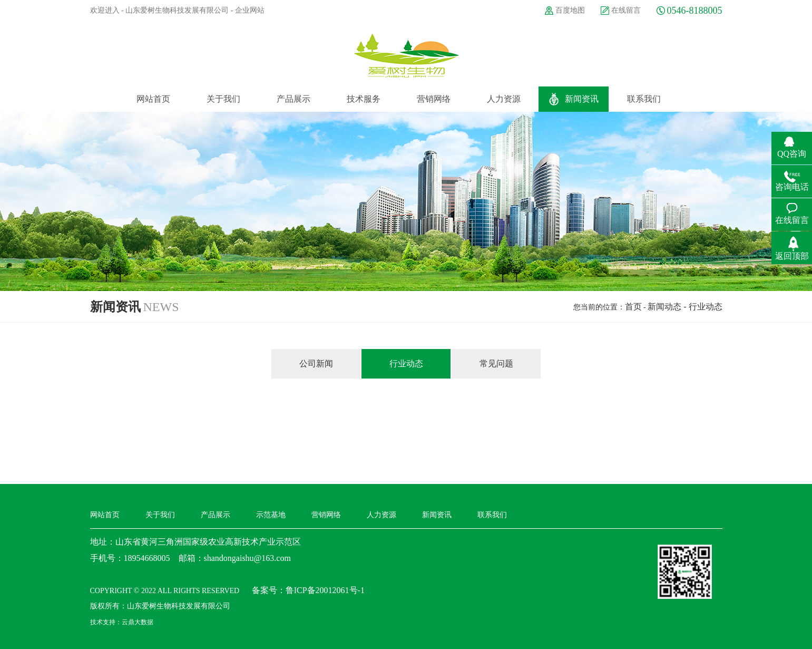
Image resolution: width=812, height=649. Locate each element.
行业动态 (406, 364)
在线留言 (626, 10)
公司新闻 (316, 364)
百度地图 (570, 10)
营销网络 (326, 515)
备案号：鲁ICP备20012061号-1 (308, 590)
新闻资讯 (437, 515)
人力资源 (381, 515)
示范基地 (271, 515)
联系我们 (492, 515)
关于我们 (160, 515)
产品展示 (216, 515)
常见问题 (496, 364)
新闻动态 (664, 307)
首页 (633, 307)
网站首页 (105, 515)
